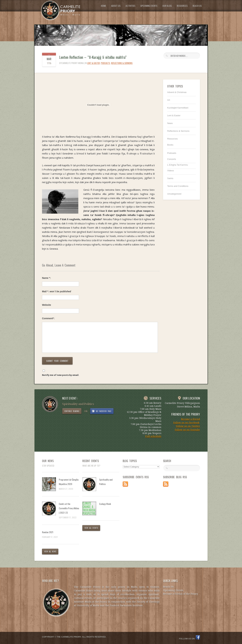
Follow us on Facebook (186, 423)
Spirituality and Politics (106, 482)
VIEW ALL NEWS (50, 552)
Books (170, 145)
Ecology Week (105, 504)
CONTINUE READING (72, 411)
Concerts (172, 159)
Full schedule (153, 436)
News (170, 123)
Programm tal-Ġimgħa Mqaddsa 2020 (69, 482)
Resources (172, 139)
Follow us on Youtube (187, 430)
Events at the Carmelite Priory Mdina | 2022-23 (69, 508)
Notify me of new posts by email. (61, 375)
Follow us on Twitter (188, 426)
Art (169, 100)
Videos (171, 171)
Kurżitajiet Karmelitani (178, 108)
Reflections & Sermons (122, 63)
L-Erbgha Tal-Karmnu (178, 165)
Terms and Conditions (178, 186)
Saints (170, 178)
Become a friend (190, 419)
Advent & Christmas (177, 92)
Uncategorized (174, 194)
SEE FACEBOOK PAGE (104, 411)
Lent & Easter (94, 63)
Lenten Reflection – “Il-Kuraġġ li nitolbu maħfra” (93, 57)
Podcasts (105, 63)
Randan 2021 (48, 532)
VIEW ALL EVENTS (91, 528)
